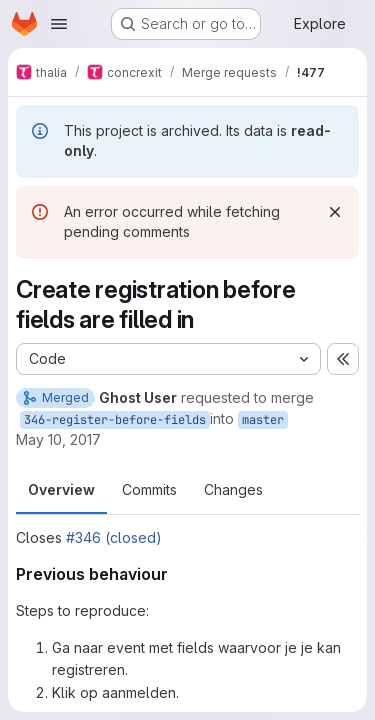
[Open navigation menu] (59, 24)
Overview (61, 489)
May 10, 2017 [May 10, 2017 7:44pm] (58, 439)
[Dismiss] (335, 212)
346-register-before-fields (115, 420)
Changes (233, 489)
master (263, 420)
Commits (149, 489)
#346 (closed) (114, 537)
